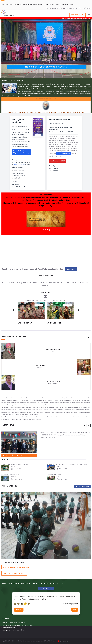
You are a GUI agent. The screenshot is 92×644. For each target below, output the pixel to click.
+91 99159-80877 (64, 153)
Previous (19, 610)
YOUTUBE (46, 221)
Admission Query (78, 15)
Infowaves (64, 641)
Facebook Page (82, 487)
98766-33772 (27, 4)
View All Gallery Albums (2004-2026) (16, 567)
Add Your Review (46, 589)
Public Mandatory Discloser (40, 4)
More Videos (71, 269)
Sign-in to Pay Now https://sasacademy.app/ (22, 152)
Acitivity (14, 466)
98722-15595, (9, 4)
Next (75, 610)
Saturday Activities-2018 (13, 563)
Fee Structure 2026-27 (58, 161)
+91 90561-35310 (19, 165)
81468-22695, (18, 4)
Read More (51, 437)
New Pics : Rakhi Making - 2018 (14, 573)
